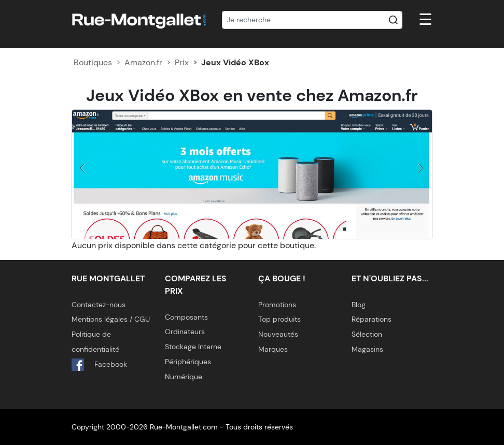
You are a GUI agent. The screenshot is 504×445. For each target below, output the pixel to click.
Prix (182, 62)
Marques (273, 349)
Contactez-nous (99, 305)
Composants (186, 317)
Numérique (184, 377)
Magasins (367, 349)
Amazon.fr (143, 62)
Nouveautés (278, 334)
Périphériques (188, 362)
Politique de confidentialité (95, 342)
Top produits (279, 319)
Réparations (372, 319)
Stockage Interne (193, 347)
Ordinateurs (185, 332)
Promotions (277, 305)
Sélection (367, 334)
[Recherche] (312, 20)
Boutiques (93, 62)
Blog (359, 305)
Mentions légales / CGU (111, 319)
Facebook (99, 365)
